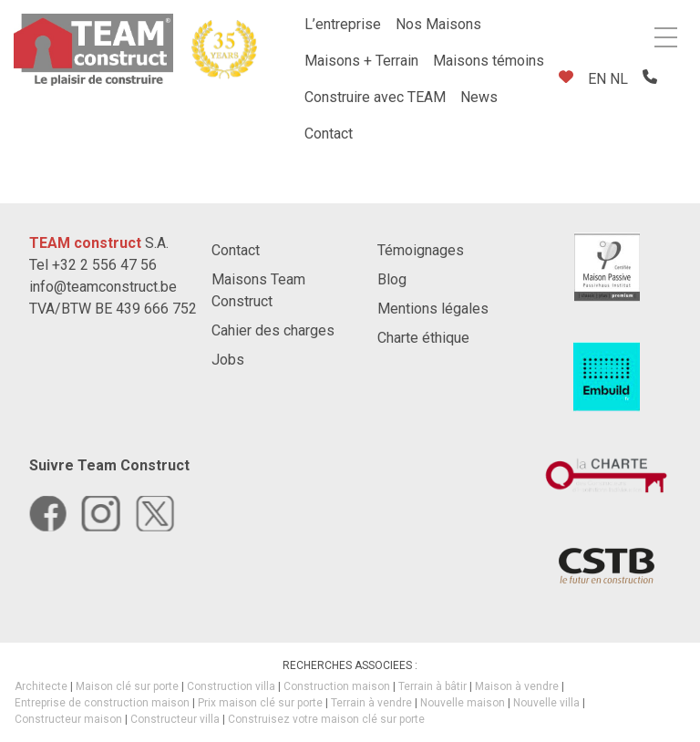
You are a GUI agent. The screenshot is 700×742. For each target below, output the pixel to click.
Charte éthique (423, 338)
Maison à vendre (517, 686)
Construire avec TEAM (375, 97)
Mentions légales (433, 309)
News (479, 97)
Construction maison (337, 686)
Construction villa (231, 686)
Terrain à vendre (371, 703)
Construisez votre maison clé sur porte (326, 719)
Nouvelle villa (546, 703)
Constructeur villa (175, 719)
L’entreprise (343, 24)
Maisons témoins (489, 61)
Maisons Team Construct (258, 290)
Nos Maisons (438, 24)
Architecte (41, 686)
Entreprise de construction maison (102, 703)
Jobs (228, 360)
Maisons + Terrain (361, 61)
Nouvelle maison (463, 703)
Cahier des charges (273, 330)
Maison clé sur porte (127, 686)
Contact (329, 134)
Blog (392, 279)
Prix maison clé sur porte (260, 703)
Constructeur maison (68, 719)
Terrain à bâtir (432, 686)
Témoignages (421, 250)
